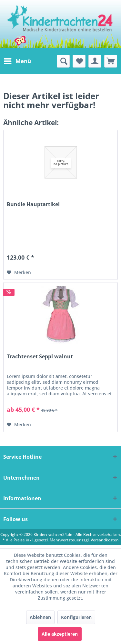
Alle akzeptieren (60, 634)
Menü (17, 60)
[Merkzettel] (79, 61)
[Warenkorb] (111, 61)
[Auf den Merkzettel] (19, 272)
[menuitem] (17, 61)
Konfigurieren (76, 617)
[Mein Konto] (95, 61)
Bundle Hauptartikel (33, 204)
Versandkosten (105, 540)
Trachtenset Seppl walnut (40, 357)
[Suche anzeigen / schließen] (63, 61)
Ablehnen (40, 617)
